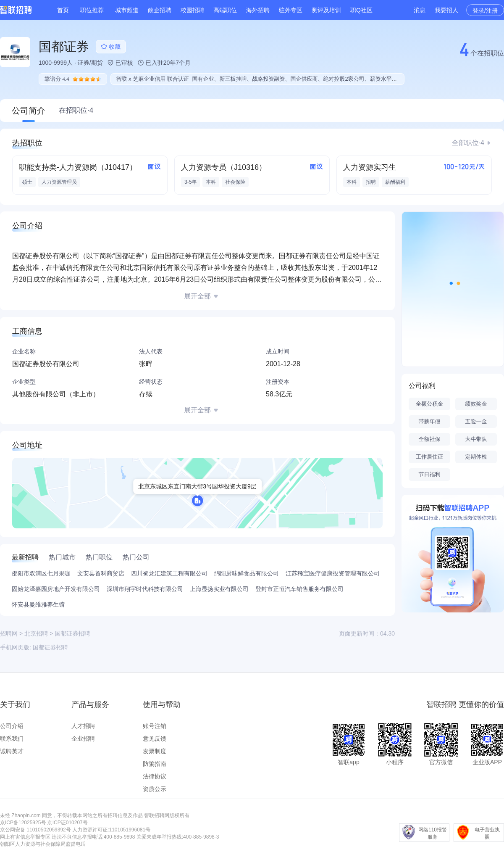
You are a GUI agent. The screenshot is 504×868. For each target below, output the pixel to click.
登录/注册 (485, 11)
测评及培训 (326, 10)
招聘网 (9, 633)
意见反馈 (155, 739)
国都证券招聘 (50, 647)
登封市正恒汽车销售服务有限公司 (299, 589)
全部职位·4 (468, 143)
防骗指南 (155, 764)
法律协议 (155, 776)
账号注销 (155, 726)
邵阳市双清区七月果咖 (41, 573)
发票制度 (155, 751)
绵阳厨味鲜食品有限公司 (247, 573)
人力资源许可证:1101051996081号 (111, 830)
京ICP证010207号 (68, 823)
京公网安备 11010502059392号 (35, 830)
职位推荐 (92, 10)
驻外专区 (291, 10)
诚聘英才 (12, 751)
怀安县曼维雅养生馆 (38, 604)
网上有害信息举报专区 (25, 837)
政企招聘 (160, 10)
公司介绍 (12, 726)
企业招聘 (83, 739)
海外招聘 (258, 10)
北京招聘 (36, 633)
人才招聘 (83, 726)
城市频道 (127, 10)
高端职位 (225, 10)
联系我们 (12, 739)
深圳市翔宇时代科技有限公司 (145, 589)
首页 (63, 10)
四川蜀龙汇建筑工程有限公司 (169, 573)
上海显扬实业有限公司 (219, 589)
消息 (420, 10)
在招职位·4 (76, 110)
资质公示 (155, 789)
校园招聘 (192, 10)
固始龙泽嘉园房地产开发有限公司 (56, 589)
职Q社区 (361, 10)
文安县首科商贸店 (101, 573)
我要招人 (446, 10)
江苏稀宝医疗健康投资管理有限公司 (333, 573)
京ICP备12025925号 (23, 823)
